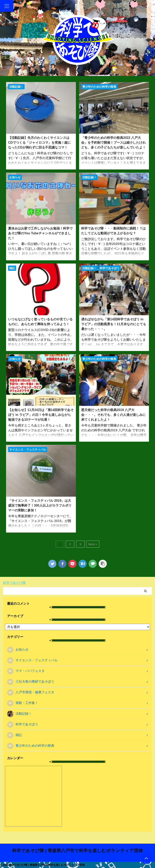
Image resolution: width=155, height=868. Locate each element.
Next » (93, 544)
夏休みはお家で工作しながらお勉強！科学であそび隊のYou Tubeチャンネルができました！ (40, 233)
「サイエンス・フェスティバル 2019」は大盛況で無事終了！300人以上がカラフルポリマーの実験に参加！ (40, 505)
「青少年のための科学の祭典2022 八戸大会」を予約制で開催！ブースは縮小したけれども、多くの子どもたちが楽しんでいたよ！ (113, 143)
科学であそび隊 (14, 583)
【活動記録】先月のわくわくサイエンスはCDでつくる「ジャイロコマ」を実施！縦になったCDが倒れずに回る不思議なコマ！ (39, 143)
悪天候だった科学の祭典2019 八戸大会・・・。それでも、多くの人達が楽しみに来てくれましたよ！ (113, 415)
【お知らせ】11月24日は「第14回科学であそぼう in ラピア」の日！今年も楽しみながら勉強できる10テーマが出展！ (41, 415)
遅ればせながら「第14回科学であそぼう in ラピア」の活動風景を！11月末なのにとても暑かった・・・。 (114, 324)
